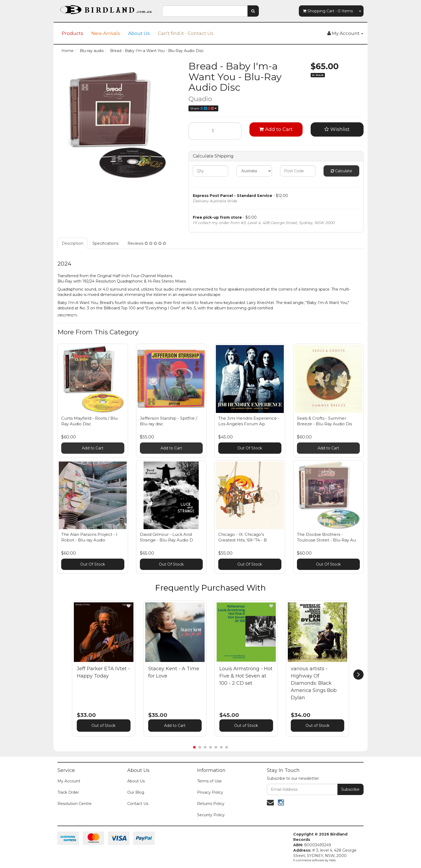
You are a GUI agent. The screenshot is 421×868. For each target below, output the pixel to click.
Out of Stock (104, 726)
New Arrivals (106, 33)
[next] (358, 675)
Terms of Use (209, 781)
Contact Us (138, 804)
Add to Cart (276, 129)
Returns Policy (211, 804)
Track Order (68, 792)
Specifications (105, 243)
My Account (69, 781)
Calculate (342, 171)
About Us (139, 33)
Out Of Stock (250, 448)
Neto (333, 860)
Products (72, 33)
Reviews (147, 243)
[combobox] (205, 11)
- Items (328, 11)
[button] (129, 606)
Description (72, 243)
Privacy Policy (210, 792)
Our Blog (136, 792)
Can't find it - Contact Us (186, 33)
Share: (203, 108)
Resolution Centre (75, 804)
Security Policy (211, 815)
